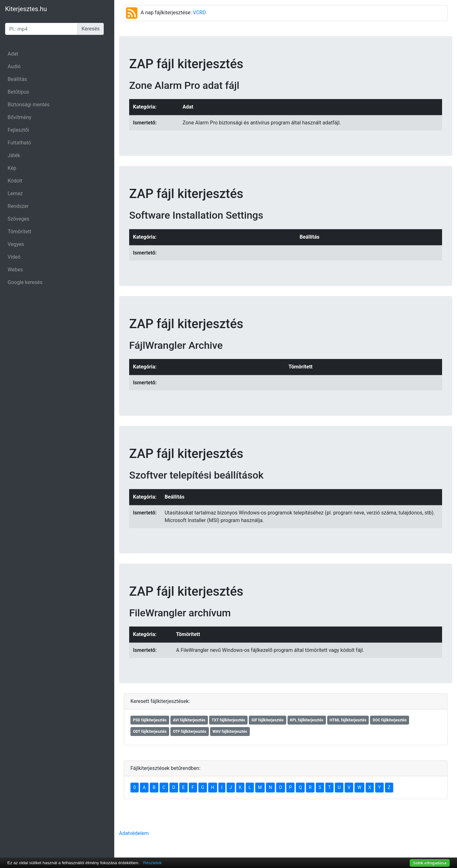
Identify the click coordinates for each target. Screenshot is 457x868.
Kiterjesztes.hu (26, 9)
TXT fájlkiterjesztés (228, 720)
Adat (13, 54)
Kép (12, 168)
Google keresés (25, 282)
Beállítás (17, 79)
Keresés (91, 29)
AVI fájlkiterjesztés (189, 720)
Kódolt (15, 181)
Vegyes (16, 244)
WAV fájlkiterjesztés (230, 732)
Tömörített (20, 232)
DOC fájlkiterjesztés (390, 720)
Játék (14, 155)
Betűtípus (18, 92)
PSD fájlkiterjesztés (150, 720)
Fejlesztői (18, 130)
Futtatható (19, 143)
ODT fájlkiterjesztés (150, 732)
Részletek (152, 863)
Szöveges (18, 219)
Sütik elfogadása (430, 863)
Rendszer (18, 206)
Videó (14, 257)
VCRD (199, 13)
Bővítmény (20, 117)
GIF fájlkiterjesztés (267, 720)
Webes (15, 270)
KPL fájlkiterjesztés (307, 720)
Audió (14, 66)
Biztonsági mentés (29, 105)
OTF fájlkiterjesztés (190, 732)
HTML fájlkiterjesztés (348, 720)
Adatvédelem (134, 833)
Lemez (15, 193)
